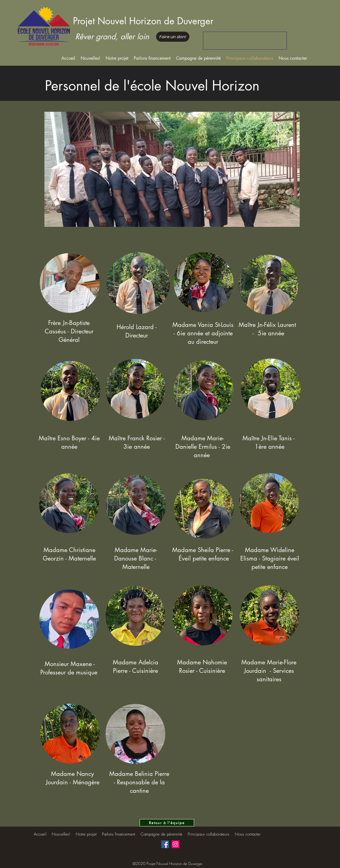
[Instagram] (175, 844)
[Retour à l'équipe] (167, 823)
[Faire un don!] (173, 37)
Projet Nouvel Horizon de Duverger (143, 21)
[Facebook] (165, 844)
